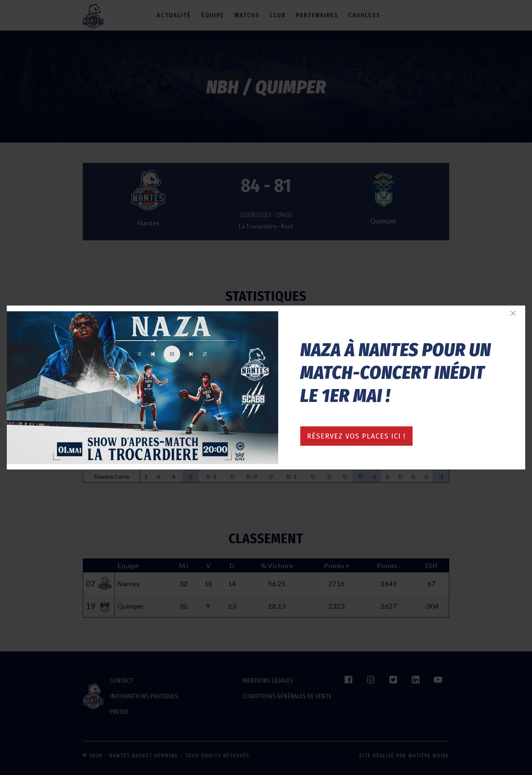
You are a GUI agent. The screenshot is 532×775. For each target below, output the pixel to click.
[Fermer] (513, 313)
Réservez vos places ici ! (356, 436)
